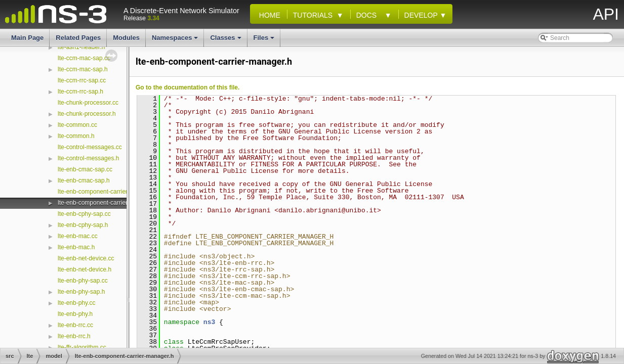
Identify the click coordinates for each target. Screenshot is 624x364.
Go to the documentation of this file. (188, 87)
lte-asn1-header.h (81, 47)
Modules (126, 38)
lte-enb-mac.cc (78, 236)
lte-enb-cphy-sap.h (83, 225)
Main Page (27, 38)
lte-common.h (76, 136)
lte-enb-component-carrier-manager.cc (109, 192)
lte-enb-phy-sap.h (81, 292)
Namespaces (176, 40)
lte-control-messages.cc (90, 147)
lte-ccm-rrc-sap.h (80, 92)
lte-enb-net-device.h (85, 269)
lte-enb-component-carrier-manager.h (108, 203)
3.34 (153, 18)
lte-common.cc (77, 125)
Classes (226, 40)
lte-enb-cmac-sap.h (84, 180)
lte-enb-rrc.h (74, 336)
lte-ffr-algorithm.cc (82, 347)
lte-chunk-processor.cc (88, 103)
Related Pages (78, 38)
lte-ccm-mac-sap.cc (84, 58)
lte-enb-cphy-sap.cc (84, 214)
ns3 (209, 322)
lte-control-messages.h (88, 158)
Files (265, 40)
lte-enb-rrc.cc (75, 325)
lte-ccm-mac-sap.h (83, 69)
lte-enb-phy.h (75, 314)
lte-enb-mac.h (76, 247)
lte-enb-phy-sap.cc (83, 281)
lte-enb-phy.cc (76, 303)
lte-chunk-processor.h (87, 114)
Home (268, 15)
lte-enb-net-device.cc (86, 258)
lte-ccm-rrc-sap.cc (82, 80)
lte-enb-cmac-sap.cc (85, 169)
